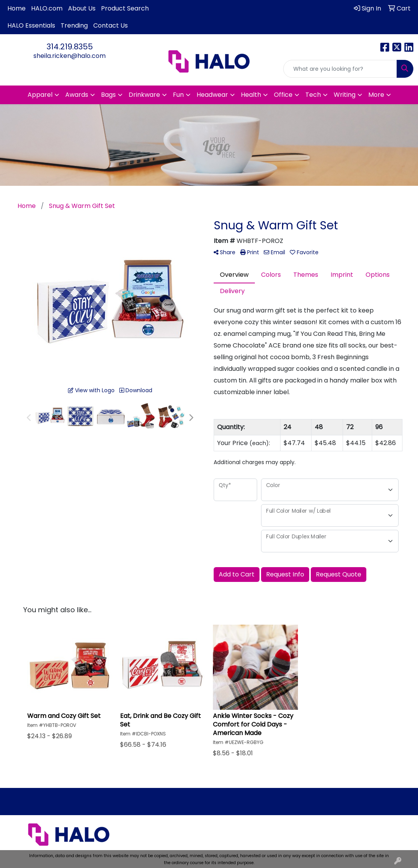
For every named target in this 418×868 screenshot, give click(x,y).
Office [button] (283, 95)
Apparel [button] (40, 95)
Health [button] (251, 95)
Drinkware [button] (144, 95)
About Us (82, 8)
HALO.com (47, 8)
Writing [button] (345, 95)
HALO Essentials (31, 25)
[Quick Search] (340, 69)
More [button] (376, 95)
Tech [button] (313, 95)
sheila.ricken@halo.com (70, 56)
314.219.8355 (70, 47)
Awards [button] (77, 95)
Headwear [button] (212, 95)
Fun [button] (178, 95)
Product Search (125, 8)
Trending (74, 25)
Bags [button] (108, 95)
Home (17, 8)
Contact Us (111, 25)
